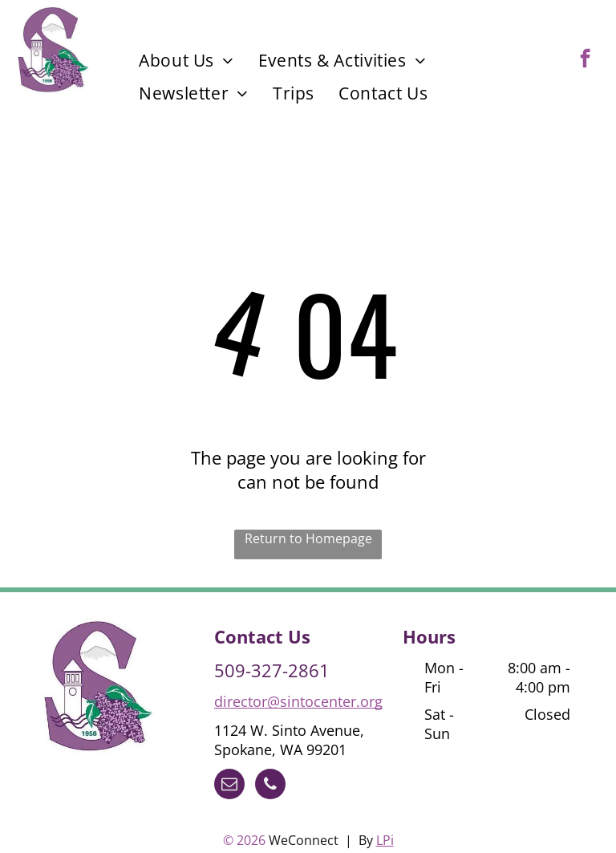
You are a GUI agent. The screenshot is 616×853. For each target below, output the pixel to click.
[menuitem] (186, 60)
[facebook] (585, 60)
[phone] (270, 786)
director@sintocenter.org (298, 701)
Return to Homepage (308, 538)
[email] (229, 786)
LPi (385, 840)
